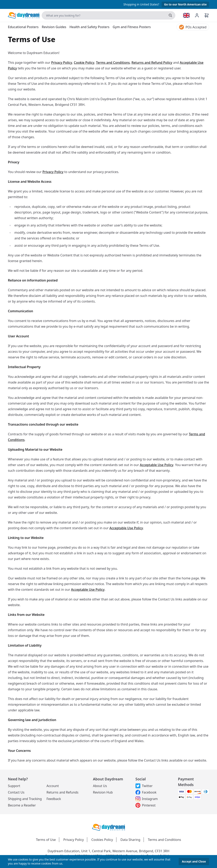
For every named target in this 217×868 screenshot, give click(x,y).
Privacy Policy (62, 63)
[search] (170, 15)
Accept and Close (194, 861)
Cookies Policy (102, 840)
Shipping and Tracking (25, 799)
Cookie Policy (84, 63)
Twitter (144, 786)
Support (14, 786)
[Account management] (199, 15)
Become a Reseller (22, 805)
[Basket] (207, 15)
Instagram (147, 799)
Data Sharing (130, 840)
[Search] (108, 15)
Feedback (54, 799)
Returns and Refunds (62, 792)
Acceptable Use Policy (157, 465)
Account (53, 786)
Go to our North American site (185, 4)
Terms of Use (46, 840)
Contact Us (16, 792)
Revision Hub (103, 792)
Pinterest (146, 805)
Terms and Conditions (113, 63)
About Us (100, 786)
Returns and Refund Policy (152, 63)
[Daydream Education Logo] (108, 827)
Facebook (146, 792)
